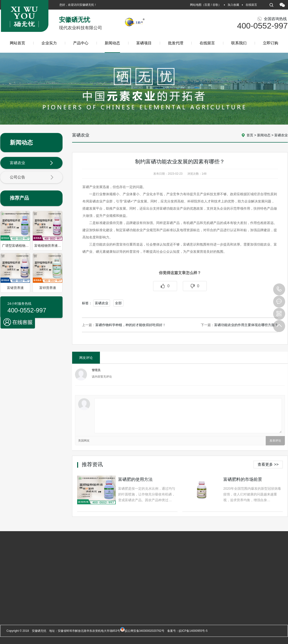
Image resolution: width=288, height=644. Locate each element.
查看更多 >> (268, 464)
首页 (250, 135)
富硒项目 (144, 43)
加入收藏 (233, 5)
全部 (118, 303)
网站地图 (196, 5)
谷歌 (215, 5)
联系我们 (239, 43)
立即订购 (271, 43)
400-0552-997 (279, 289)
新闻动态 (112, 47)
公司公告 (32, 178)
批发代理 (176, 43)
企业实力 (49, 43)
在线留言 (251, 5)
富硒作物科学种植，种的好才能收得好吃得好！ (131, 325)
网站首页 (17, 43)
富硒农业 (32, 163)
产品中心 (81, 43)
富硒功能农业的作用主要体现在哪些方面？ (246, 325)
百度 (207, 5)
